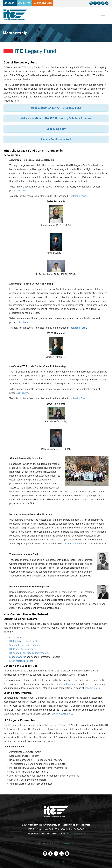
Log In (9, 3)
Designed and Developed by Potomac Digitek (56, 862)
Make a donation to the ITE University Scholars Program (56, 118)
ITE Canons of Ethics (44, 843)
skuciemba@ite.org (62, 714)
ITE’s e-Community (73, 544)
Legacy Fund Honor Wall (56, 139)
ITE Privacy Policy (69, 843)
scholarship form (77, 196)
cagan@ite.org (92, 688)
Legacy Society (56, 129)
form (16, 101)
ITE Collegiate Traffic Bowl (23, 641)
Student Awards (18, 657)
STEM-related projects (21, 661)
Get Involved (43, 3)
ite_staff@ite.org (76, 834)
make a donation (66, 684)
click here (23, 191)
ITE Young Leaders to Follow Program (29, 653)
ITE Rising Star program (22, 649)
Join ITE (24, 3)
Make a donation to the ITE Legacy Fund (56, 108)
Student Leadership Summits (25, 645)
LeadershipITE (17, 637)
